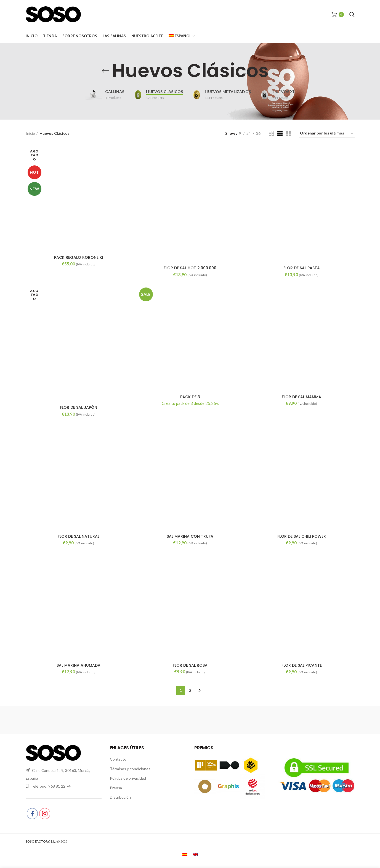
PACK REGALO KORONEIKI (79, 257)
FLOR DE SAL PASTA (302, 268)
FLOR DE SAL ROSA (190, 665)
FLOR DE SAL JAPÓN (79, 407)
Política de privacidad (128, 778)
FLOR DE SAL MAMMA (301, 397)
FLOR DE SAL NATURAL (79, 536)
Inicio (30, 133)
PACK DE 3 (190, 397)
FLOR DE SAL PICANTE (302, 665)
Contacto (118, 759)
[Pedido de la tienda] (327, 134)
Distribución (120, 797)
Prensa (116, 788)
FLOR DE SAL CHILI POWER (302, 536)
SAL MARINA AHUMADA (79, 665)
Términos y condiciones (130, 769)
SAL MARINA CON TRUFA (190, 536)
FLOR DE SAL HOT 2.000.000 (190, 268)
